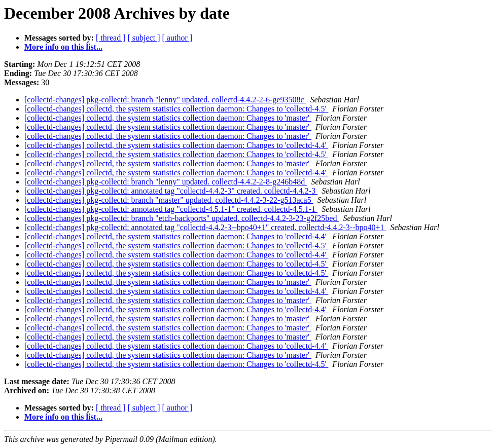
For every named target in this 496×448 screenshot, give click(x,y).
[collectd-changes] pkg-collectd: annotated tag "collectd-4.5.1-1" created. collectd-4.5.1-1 (171, 209)
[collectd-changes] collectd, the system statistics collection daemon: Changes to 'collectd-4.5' (176, 109)
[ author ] (178, 38)
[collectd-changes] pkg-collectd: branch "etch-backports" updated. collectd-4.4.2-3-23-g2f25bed (182, 218)
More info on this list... (63, 47)
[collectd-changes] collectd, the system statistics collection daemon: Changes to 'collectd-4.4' (176, 145)
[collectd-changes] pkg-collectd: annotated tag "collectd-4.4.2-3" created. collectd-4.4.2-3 (171, 191)
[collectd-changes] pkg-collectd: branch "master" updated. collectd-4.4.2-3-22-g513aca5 (169, 200)
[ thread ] (111, 38)
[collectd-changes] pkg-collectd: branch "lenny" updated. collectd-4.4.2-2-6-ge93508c (165, 100)
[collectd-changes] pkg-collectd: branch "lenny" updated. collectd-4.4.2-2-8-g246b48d (166, 182)
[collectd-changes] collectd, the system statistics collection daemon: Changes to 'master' (168, 118)
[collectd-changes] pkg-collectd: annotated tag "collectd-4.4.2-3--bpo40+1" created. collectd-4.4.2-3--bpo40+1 (205, 227)
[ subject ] (144, 38)
